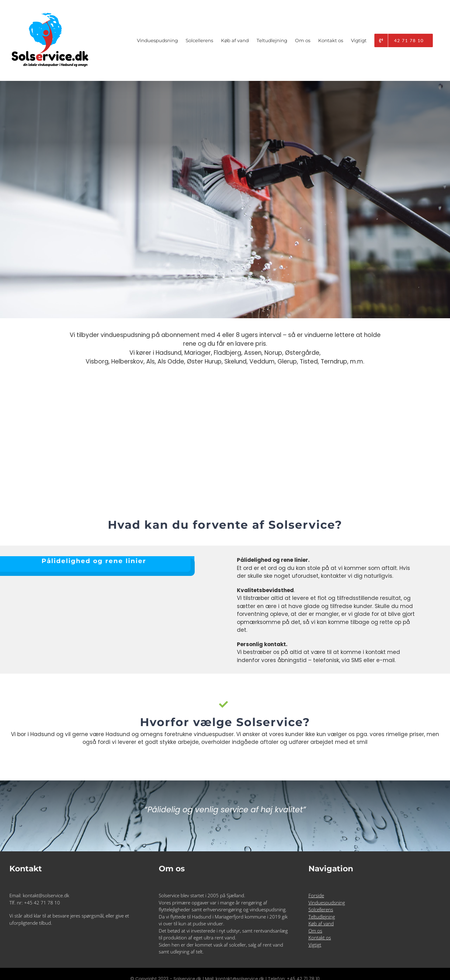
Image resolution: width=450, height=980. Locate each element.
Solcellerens (321, 909)
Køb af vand (321, 923)
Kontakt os (320, 938)
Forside (316, 895)
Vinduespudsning (327, 903)
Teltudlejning (322, 917)
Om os (315, 931)
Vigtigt (315, 945)
